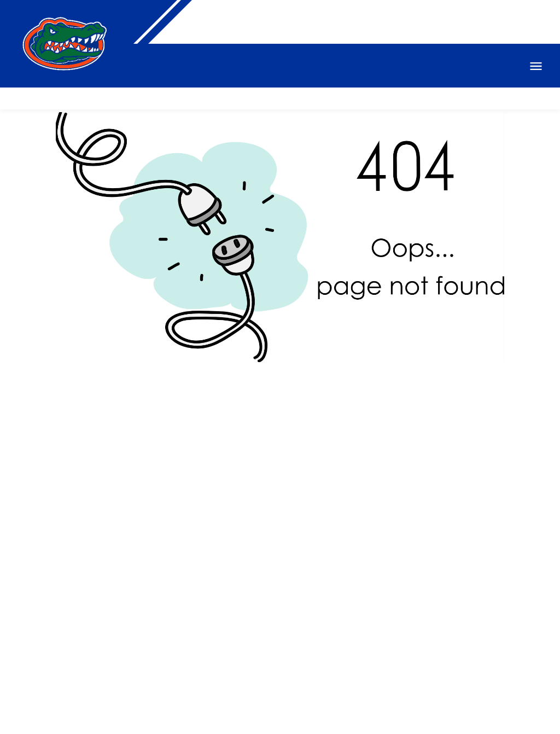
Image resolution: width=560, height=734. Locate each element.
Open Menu (536, 66)
